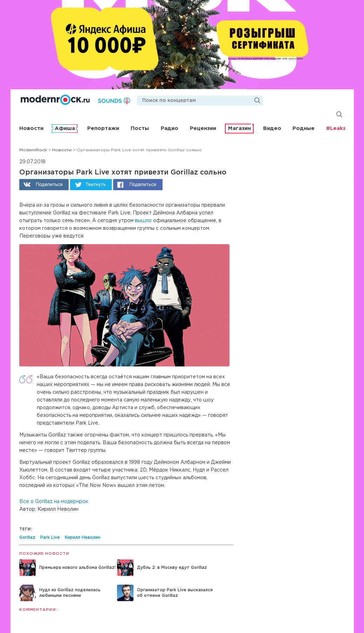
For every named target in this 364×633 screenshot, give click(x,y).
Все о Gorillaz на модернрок (54, 502)
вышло (143, 221)
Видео (272, 128)
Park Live (50, 538)
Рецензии (203, 128)
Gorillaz (27, 538)
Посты (140, 128)
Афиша (65, 128)
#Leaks (336, 128)
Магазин (239, 128)
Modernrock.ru (55, 100)
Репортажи (103, 128)
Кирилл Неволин (83, 538)
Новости (31, 128)
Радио (170, 128)
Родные (304, 128)
